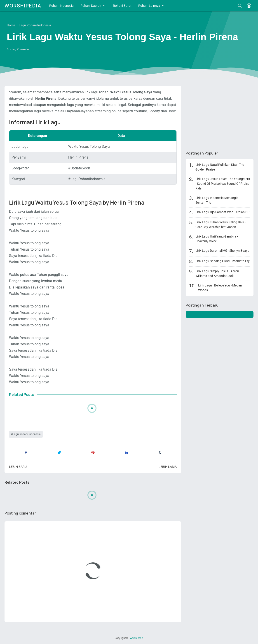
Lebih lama (168, 467)
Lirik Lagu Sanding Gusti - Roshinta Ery (223, 261)
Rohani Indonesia (61, 6)
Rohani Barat (122, 6)
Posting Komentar (18, 49)
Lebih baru (18, 467)
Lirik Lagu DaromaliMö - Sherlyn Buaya (222, 251)
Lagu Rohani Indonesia (27, 434)
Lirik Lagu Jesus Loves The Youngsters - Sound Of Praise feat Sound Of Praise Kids (223, 184)
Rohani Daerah (91, 6)
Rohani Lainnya (149, 6)
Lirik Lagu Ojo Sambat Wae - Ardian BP (222, 212)
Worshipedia (23, 6)
